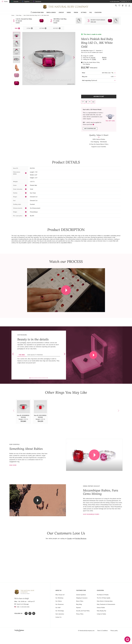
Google (69, 538)
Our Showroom (60, 604)
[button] (74, 57)
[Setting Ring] (79, 21)
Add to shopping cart (90, 129)
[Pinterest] (26, 613)
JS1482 (57, 21)
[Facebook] (30, 613)
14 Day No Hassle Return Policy (91, 62)
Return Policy (80, 601)
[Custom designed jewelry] (98, 20)
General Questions (81, 595)
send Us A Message (23, 604)
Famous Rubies (101, 608)
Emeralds (16, 1)
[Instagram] (34, 613)
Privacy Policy (80, 614)
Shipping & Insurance (82, 598)
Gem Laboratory (60, 614)
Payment (78, 608)
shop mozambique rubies (91, 514)
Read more (13, 465)
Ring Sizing (79, 604)
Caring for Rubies (101, 614)
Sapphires (27, 1)
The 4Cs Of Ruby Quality (104, 598)
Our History (59, 601)
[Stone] (42, 21)
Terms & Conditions (102, 631)
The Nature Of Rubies (103, 595)
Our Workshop (59, 598)
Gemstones (38, 1)
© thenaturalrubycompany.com (86, 631)
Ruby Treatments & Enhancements (106, 604)
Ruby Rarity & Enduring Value (105, 601)
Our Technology (60, 611)
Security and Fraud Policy (83, 611)
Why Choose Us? (60, 595)
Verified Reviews (81, 538)
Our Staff (58, 608)
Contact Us (58, 617)
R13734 (20, 21)
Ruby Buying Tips (101, 611)
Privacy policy (114, 631)
